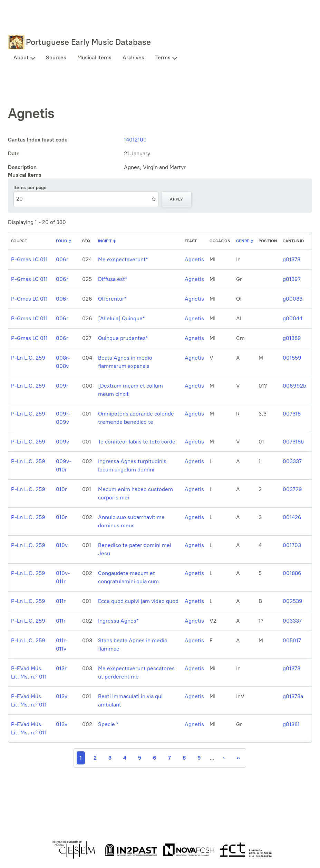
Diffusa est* (113, 279)
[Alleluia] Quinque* (121, 318)
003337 (292, 461)
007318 (292, 414)
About (21, 57)
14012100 (135, 140)
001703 (292, 545)
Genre (243, 241)
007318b (293, 442)
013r (61, 668)
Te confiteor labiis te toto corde (137, 442)
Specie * (108, 724)
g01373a (293, 696)
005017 (292, 640)
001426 (292, 517)
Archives (133, 57)
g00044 (293, 318)
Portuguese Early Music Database (88, 42)
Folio (62, 241)
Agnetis (194, 259)
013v (62, 696)
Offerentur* (112, 299)
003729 (292, 489)
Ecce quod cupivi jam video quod (138, 601)
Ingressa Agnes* (118, 621)
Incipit (105, 241)
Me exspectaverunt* (123, 259)
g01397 (292, 279)
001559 (292, 358)
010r (61, 489)
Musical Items (94, 57)
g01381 (291, 724)
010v (62, 545)
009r (62, 386)
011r (61, 601)
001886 (292, 573)
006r (62, 259)
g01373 (292, 259)
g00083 (293, 299)
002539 (293, 601)
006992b (294, 386)
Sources (56, 57)
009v (62, 442)
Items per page (30, 188)
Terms (163, 57)
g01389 (292, 338)
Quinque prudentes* (123, 338)
